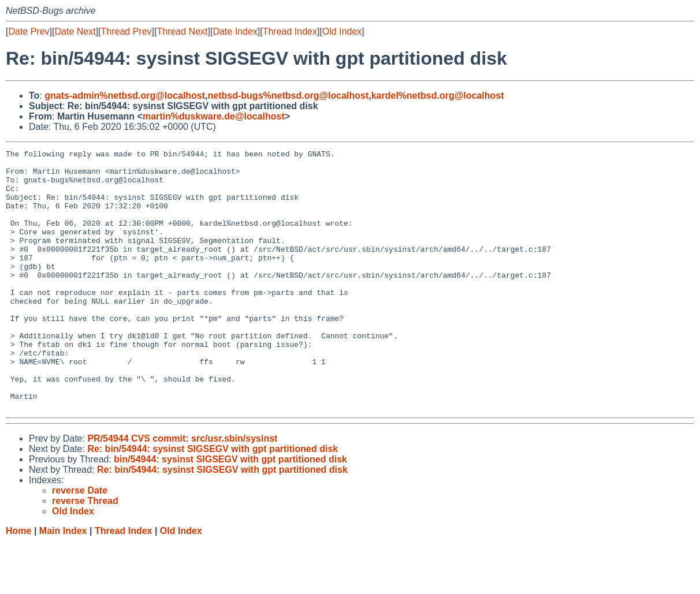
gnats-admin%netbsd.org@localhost (125, 96)
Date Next (75, 31)
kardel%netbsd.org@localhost (438, 96)
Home (18, 583)
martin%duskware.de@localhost (214, 116)
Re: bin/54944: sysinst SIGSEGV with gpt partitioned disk (213, 501)
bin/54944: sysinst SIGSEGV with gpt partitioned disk (230, 511)
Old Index (342, 31)
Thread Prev (126, 31)
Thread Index (290, 31)
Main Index (63, 583)
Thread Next (182, 31)
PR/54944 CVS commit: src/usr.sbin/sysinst (182, 490)
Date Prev (29, 31)
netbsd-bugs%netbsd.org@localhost (288, 96)
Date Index (235, 31)
